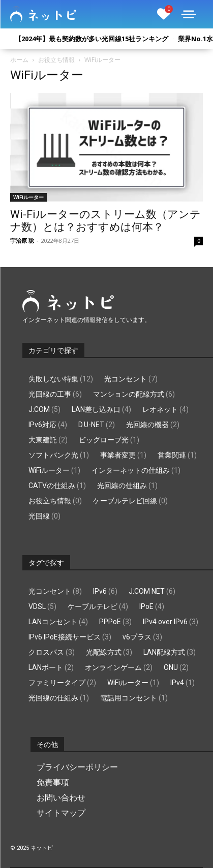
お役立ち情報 (56, 60)
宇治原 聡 (22, 240)
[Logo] (43, 14)
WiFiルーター (28, 197)
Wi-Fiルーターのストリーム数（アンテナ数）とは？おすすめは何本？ (105, 221)
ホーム (19, 60)
